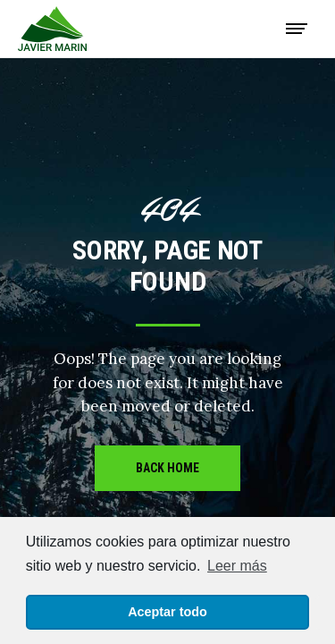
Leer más (237, 566)
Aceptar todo (167, 612)
